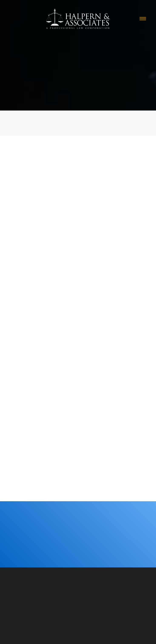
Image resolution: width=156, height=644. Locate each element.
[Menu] (143, 19)
